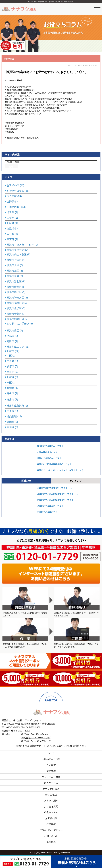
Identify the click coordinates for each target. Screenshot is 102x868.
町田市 (10, 341)
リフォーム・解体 (51, 777)
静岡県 (10, 422)
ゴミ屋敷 (12, 196)
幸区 (9, 383)
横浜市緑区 (13, 331)
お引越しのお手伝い (18, 324)
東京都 (10, 239)
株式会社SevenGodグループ (36, 741)
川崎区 (10, 223)
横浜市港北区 (14, 281)
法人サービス (51, 783)
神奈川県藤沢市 (15, 406)
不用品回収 (9, 59)
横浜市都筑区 (14, 303)
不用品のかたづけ (51, 759)
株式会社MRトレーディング (36, 738)
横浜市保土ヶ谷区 (17, 255)
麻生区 (10, 393)
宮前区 (10, 372)
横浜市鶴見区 (14, 319)
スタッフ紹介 (51, 801)
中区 (9, 356)
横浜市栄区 (13, 271)
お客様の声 (13, 185)
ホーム (51, 753)
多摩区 (10, 366)
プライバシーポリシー (51, 830)
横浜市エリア (14, 250)
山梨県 (10, 218)
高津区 (10, 388)
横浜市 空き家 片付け (20, 245)
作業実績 (51, 824)
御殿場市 (12, 229)
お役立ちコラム (15, 191)
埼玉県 (10, 212)
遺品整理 (12, 416)
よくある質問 (51, 807)
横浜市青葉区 (14, 314)
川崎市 (20, 80)
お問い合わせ (51, 836)
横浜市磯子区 (14, 292)
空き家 (10, 411)
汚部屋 (10, 336)
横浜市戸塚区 (14, 260)
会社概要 (51, 842)
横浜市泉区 (13, 276)
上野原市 (12, 202)
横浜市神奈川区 (15, 298)
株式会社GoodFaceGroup (35, 734)
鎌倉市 (10, 400)
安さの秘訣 (51, 795)
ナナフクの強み (51, 789)
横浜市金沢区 (14, 308)
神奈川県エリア (15, 347)
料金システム (51, 812)
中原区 (13, 80)
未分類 (10, 234)
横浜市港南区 (14, 287)
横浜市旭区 (13, 265)
